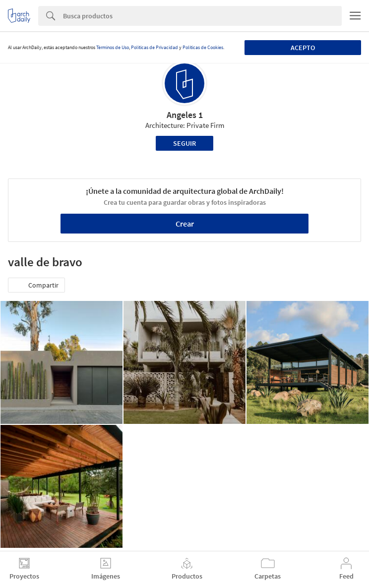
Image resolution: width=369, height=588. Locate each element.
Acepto (303, 48)
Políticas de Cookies (203, 47)
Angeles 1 (185, 115)
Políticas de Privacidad (154, 47)
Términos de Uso (113, 47)
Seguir (184, 143)
